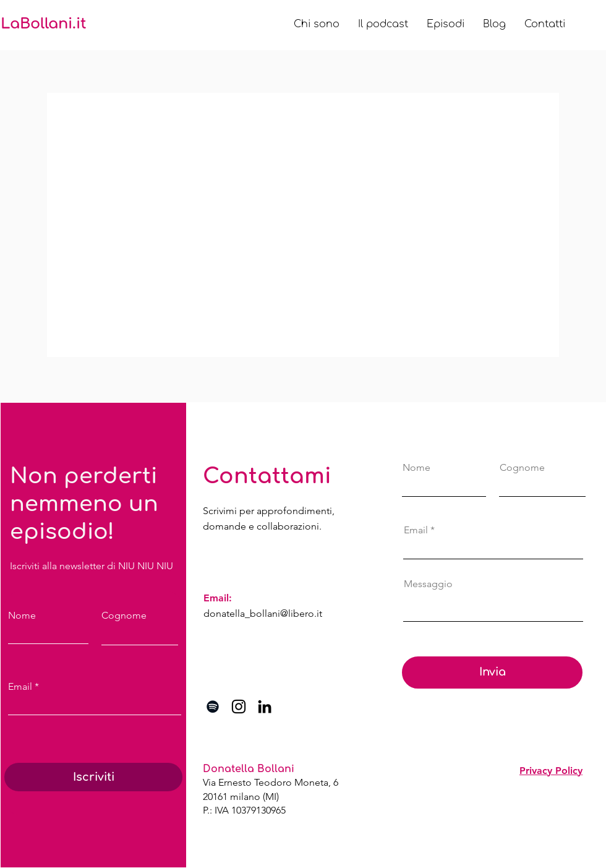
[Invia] (492, 672)
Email (20, 687)
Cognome (124, 616)
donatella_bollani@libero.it (263, 613)
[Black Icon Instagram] (239, 707)
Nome (22, 616)
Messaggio (428, 584)
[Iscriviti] (93, 777)
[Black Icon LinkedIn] (265, 707)
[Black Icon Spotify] (213, 707)
